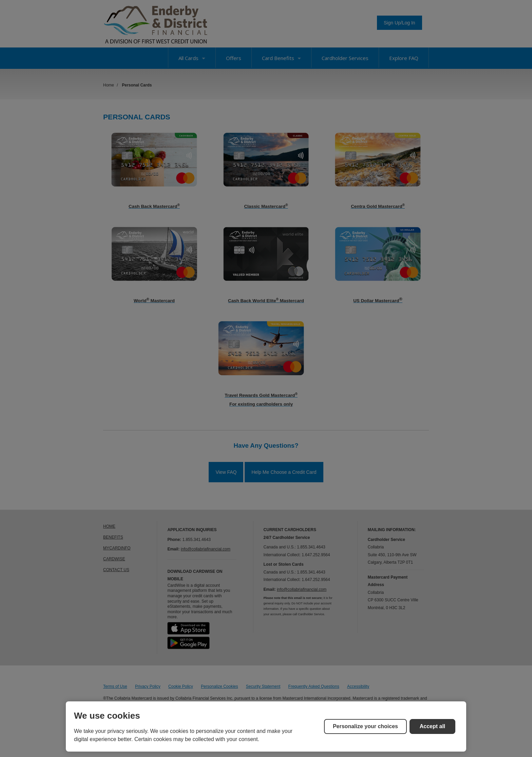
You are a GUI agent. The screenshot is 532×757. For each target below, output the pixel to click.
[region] (266, 726)
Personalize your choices (365, 726)
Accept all (433, 726)
